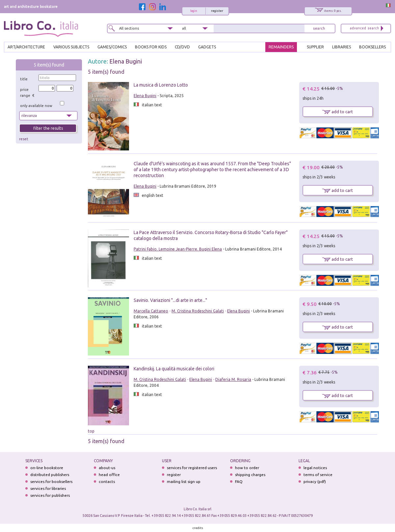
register (217, 11)
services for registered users (192, 468)
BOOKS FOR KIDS (151, 47)
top (91, 431)
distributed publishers (50, 475)
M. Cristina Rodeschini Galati (198, 311)
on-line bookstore (47, 468)
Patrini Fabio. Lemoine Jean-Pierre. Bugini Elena (178, 249)
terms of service (318, 475)
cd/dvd (182, 47)
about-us (107, 468)
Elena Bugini (126, 61)
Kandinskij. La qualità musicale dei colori (174, 369)
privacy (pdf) (315, 481)
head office (109, 475)
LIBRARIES (342, 47)
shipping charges (250, 475)
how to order (247, 468)
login (194, 11)
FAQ (239, 481)
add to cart (338, 112)
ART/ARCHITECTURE (26, 47)
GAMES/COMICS (112, 47)
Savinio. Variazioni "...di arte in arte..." (170, 300)
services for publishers (50, 495)
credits (198, 528)
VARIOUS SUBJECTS (71, 47)
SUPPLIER (315, 47)
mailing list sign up (184, 481)
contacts (107, 481)
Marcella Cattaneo (151, 311)
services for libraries (48, 488)
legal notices (315, 468)
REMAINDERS (281, 47)
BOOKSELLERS (372, 47)
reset (24, 139)
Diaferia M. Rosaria (233, 379)
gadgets (207, 47)
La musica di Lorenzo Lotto (161, 85)
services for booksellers (51, 481)
